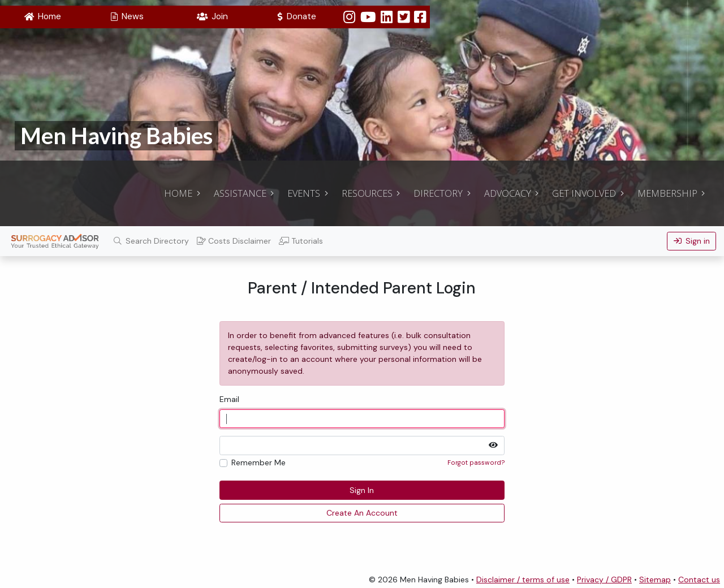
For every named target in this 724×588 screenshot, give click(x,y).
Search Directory (152, 241)
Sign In (362, 490)
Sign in (692, 241)
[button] (42, 17)
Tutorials (301, 241)
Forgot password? (476, 462)
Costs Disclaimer (234, 241)
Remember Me (258, 462)
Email (229, 399)
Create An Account (362, 513)
